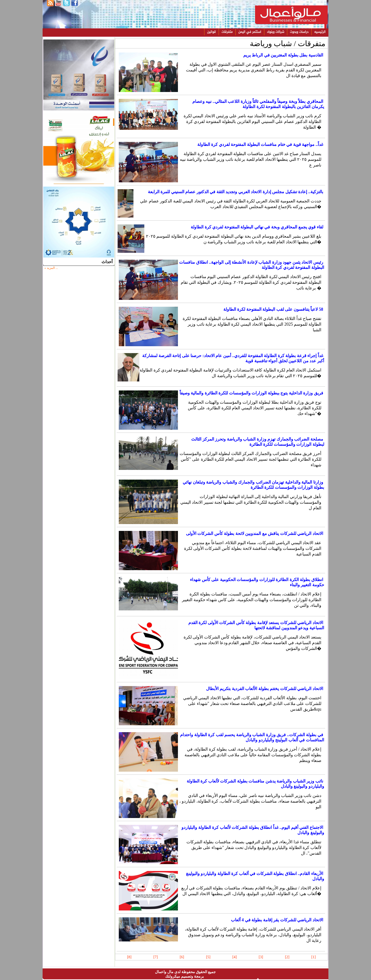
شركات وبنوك (276, 32)
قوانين (211, 32)
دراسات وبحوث (299, 32)
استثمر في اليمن (250, 32)
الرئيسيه (320, 32)
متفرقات (227, 32)
